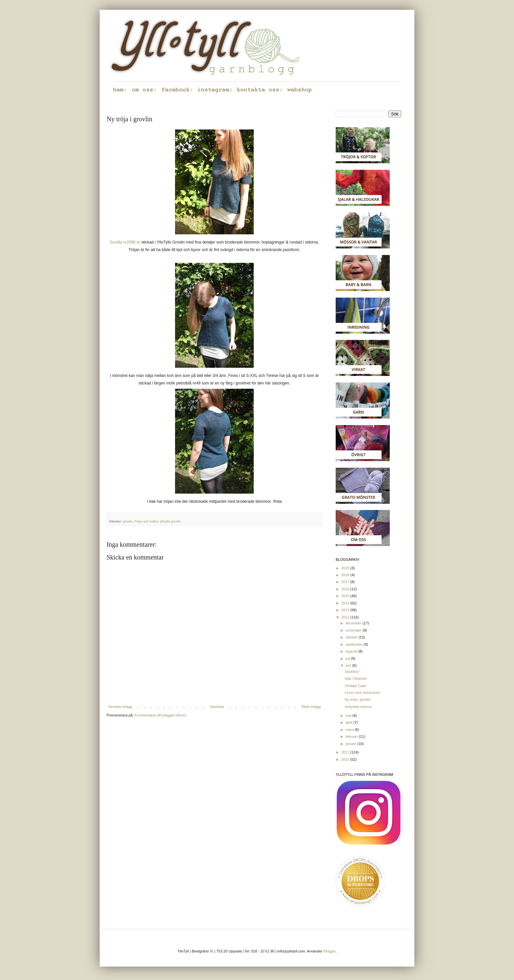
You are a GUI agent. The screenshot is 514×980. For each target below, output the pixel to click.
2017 (346, 582)
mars (350, 730)
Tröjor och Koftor (146, 521)
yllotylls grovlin (170, 521)
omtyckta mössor (358, 707)
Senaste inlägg (120, 707)
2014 (346, 603)
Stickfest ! (352, 672)
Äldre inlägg (311, 707)
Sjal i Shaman (356, 678)
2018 (346, 575)
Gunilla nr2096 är (125, 242)
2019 (346, 568)
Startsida (217, 707)
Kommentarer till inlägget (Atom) (161, 715)
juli (348, 658)
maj (349, 715)
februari (352, 736)
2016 (346, 589)
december (354, 623)
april (349, 722)
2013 (346, 610)
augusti (352, 651)
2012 (346, 617)
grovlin (128, 521)
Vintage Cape (355, 686)
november (354, 630)
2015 (346, 596)
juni (349, 665)
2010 (346, 759)
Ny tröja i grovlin (357, 699)
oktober (352, 637)
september (355, 644)
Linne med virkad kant (362, 693)
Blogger (330, 951)
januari (351, 744)
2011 (346, 752)
